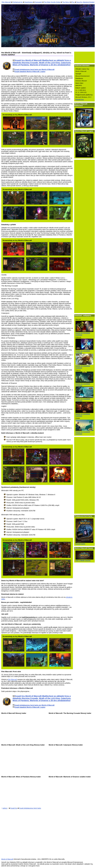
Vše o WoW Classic (83, 561)
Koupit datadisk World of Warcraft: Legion (29, 72)
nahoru (5, 808)
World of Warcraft (7, 859)
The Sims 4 (66, 2)
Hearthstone (29, 2)
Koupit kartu (80, 544)
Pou (73, 2)
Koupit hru (80, 99)
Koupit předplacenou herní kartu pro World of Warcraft (33, 70)
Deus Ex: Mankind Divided (85, 2)
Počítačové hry (18, 2)
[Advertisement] (84, 57)
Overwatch (38, 2)
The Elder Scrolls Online (52, 2)
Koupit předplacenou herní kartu (30, 808)
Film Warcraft (6, 2)
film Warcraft (13, 680)
